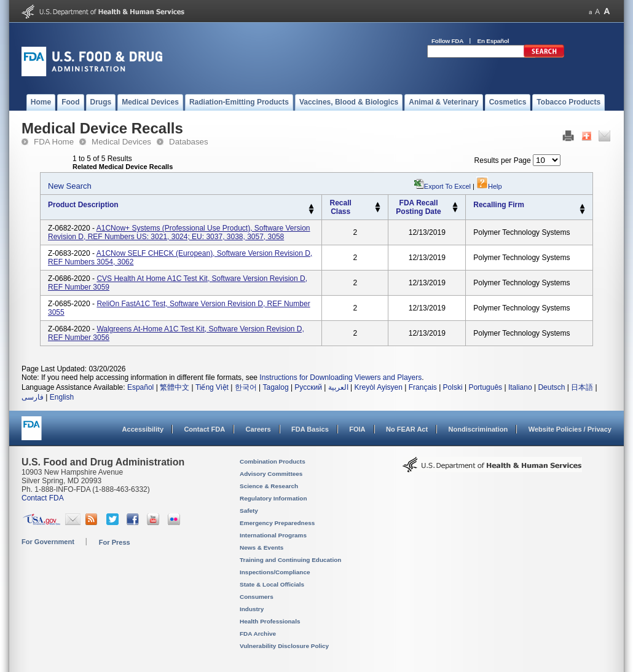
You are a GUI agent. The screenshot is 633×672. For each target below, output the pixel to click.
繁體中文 (175, 387)
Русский (308, 387)
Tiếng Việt (212, 387)
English (62, 397)
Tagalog (276, 387)
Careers (258, 429)
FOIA (357, 429)
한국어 (246, 387)
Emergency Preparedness (277, 523)
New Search (70, 186)
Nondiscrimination (478, 429)
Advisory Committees (271, 474)
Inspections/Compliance (275, 572)
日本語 (582, 387)
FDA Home (54, 142)
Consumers (257, 597)
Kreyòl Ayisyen (378, 387)
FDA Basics (310, 429)
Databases (189, 142)
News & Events (261, 547)
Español (140, 387)
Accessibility (143, 429)
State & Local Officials (272, 584)
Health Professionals (270, 621)
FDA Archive (258, 634)
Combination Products (273, 461)
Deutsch (551, 387)
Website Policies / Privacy (570, 429)
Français (423, 387)
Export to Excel (447, 186)
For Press (115, 542)
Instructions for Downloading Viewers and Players (340, 378)
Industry (252, 609)
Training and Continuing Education (290, 560)
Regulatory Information (273, 498)
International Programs (273, 535)
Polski (453, 387)
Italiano (520, 387)
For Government (48, 542)
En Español (493, 41)
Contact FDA (204, 429)
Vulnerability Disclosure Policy (284, 646)
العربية (338, 387)
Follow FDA (447, 41)
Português (485, 387)
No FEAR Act (407, 429)
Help (489, 186)
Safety (249, 511)
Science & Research (269, 486)
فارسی (33, 397)
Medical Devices (121, 142)
